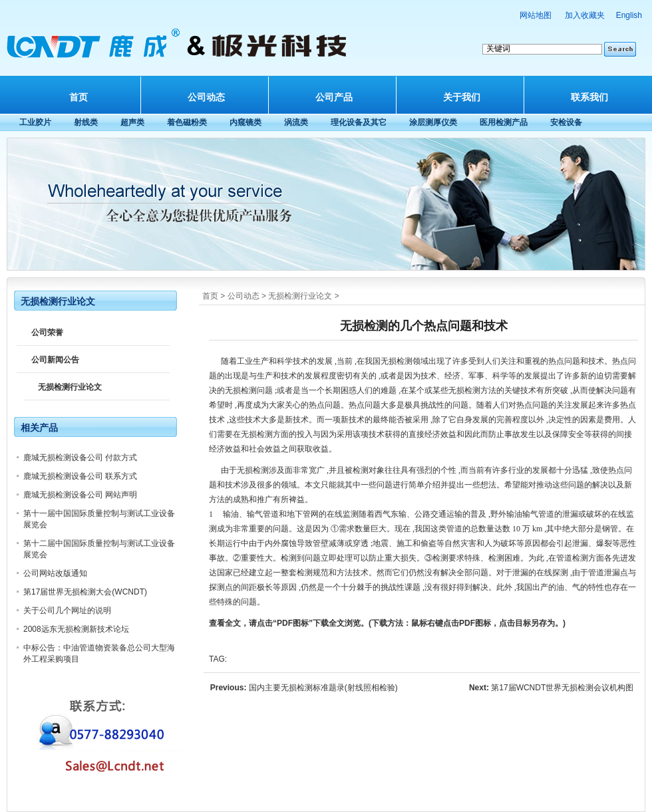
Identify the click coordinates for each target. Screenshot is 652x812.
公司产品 (334, 97)
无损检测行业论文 (300, 296)
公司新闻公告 (55, 360)
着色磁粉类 (187, 122)
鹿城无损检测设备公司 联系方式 (80, 476)
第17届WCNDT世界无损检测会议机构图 (562, 688)
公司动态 (206, 97)
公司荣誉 (47, 333)
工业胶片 (35, 122)
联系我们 (589, 97)
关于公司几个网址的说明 (67, 610)
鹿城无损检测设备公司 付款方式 (80, 458)
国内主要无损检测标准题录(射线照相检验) (323, 688)
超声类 (132, 122)
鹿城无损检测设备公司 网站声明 (80, 495)
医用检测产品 (504, 122)
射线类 (86, 122)
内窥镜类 (245, 122)
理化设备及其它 (359, 122)
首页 (79, 97)
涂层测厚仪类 (433, 122)
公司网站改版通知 (55, 573)
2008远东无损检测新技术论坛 (76, 629)
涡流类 (296, 122)
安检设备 (566, 122)
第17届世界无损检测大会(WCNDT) (85, 592)
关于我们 (462, 97)
